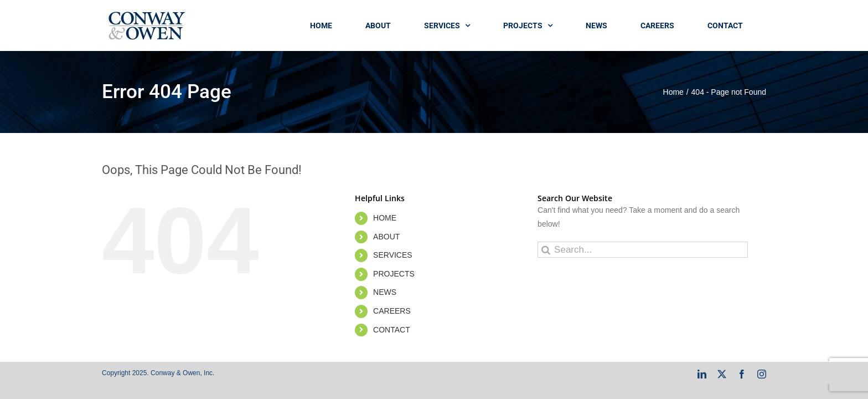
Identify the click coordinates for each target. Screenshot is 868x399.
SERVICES (393, 255)
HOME (385, 218)
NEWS (385, 292)
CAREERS (392, 311)
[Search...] (643, 250)
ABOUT (386, 237)
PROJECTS (394, 274)
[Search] (546, 250)
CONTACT (392, 330)
